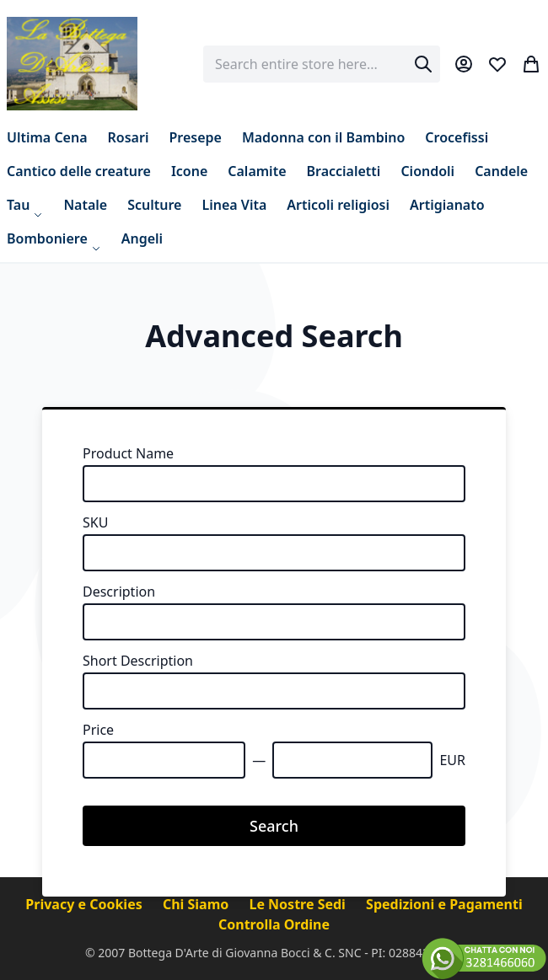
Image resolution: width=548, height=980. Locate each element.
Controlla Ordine (274, 924)
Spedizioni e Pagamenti (444, 904)
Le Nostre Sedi (299, 904)
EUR (452, 760)
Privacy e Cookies (86, 904)
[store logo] (72, 64)
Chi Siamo (198, 904)
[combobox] (322, 64)
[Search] (423, 64)
